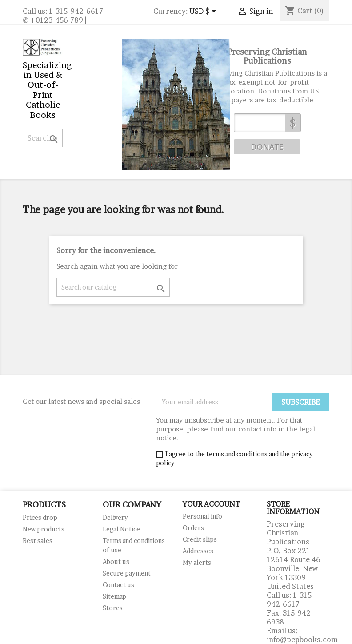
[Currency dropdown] (204, 12)
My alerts (197, 562)
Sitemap (114, 596)
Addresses (198, 551)
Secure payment (127, 573)
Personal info (202, 516)
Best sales (38, 541)
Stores (113, 608)
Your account (211, 504)
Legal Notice (121, 529)
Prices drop (40, 517)
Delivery (115, 517)
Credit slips (200, 539)
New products (44, 529)
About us (116, 561)
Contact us (118, 585)
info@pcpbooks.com (302, 640)
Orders (193, 528)
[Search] (43, 138)
